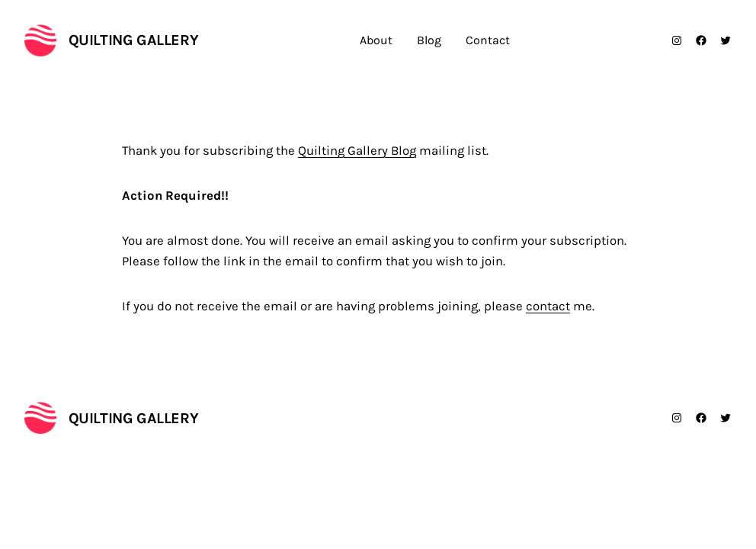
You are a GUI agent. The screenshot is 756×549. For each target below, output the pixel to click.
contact (548, 306)
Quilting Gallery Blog (357, 151)
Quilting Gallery (134, 40)
